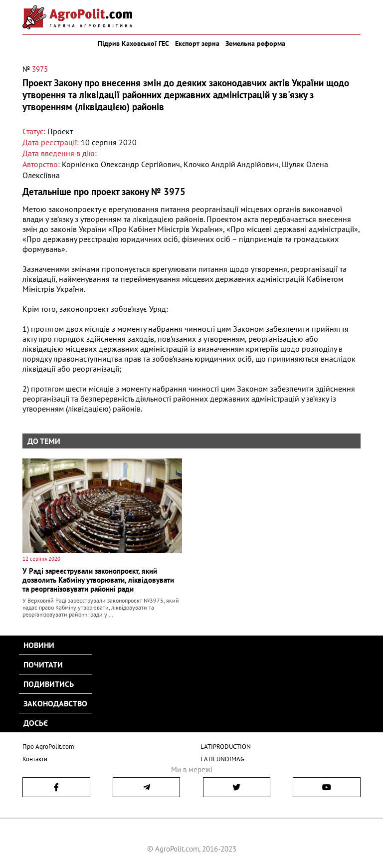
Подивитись (49, 684)
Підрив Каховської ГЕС (133, 43)
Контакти (35, 759)
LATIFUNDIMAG (222, 759)
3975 (40, 69)
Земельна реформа (255, 43)
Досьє (36, 723)
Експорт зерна (197, 43)
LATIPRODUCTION (226, 747)
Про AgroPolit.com (48, 747)
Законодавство (55, 703)
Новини (39, 645)
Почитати (43, 664)
